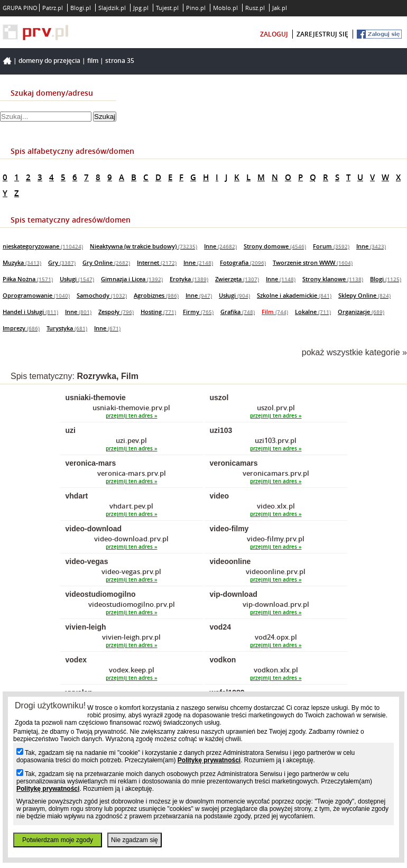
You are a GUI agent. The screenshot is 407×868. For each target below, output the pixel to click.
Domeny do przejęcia (49, 61)
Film (93, 61)
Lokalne (313, 312)
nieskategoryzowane (43, 246)
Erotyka (189, 279)
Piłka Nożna (28, 279)
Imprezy (21, 328)
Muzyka (22, 262)
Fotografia (243, 262)
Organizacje (361, 312)
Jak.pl (280, 8)
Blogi (386, 279)
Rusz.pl (255, 8)
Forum (331, 246)
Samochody (102, 295)
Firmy (198, 312)
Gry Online (106, 262)
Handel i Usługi (30, 312)
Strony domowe (275, 246)
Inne (220, 246)
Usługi (77, 279)
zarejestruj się (322, 34)
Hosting (158, 312)
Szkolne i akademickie (294, 295)
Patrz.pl (53, 8)
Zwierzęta (237, 279)
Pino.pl (196, 8)
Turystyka (67, 328)
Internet (157, 262)
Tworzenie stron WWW (313, 262)
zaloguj (274, 34)
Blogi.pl (81, 8)
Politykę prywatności (209, 760)
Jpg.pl (141, 8)
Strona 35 (120, 61)
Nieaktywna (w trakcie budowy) (144, 246)
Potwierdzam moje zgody (58, 840)
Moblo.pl (225, 8)
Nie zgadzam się (135, 840)
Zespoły (116, 312)
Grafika (238, 312)
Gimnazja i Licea (132, 279)
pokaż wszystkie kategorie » (354, 352)
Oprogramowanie (36, 295)
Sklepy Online (364, 295)
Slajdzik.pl (112, 8)
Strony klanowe (333, 279)
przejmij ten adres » (132, 416)
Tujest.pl (167, 8)
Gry (62, 262)
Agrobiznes (156, 295)
